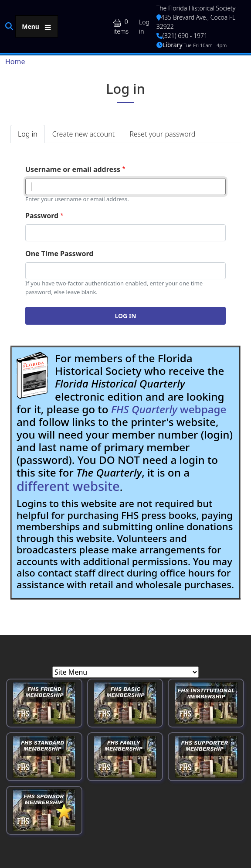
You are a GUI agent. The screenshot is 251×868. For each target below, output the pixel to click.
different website (68, 486)
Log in (144, 27)
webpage (169, 409)
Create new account (83, 134)
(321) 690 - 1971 (182, 36)
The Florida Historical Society (196, 8)
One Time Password (59, 254)
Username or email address (73, 169)
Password (42, 216)
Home (15, 62)
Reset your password (162, 134)
